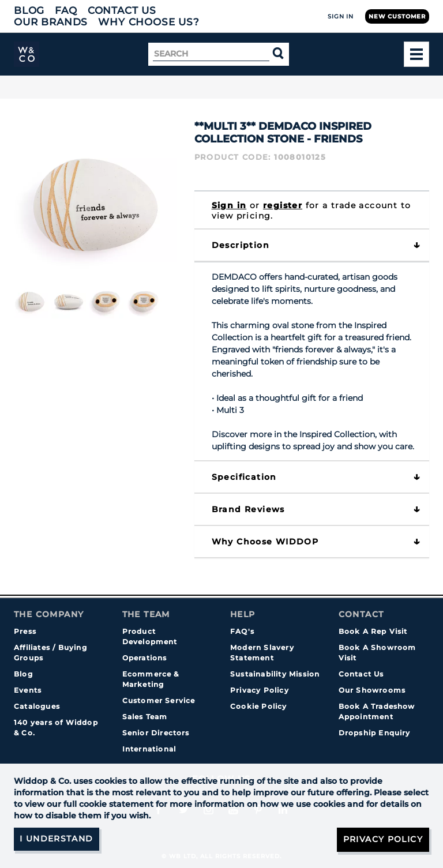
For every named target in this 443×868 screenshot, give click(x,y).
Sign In (341, 16)
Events (28, 690)
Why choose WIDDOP (265, 542)
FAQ (66, 10)
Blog (29, 10)
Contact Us (122, 10)
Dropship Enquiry (375, 733)
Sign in (229, 205)
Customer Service (159, 700)
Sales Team (145, 717)
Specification (244, 477)
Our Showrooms (372, 690)
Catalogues (37, 706)
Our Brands (51, 22)
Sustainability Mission (275, 674)
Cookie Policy (259, 706)
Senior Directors (156, 733)
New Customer (397, 16)
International (149, 749)
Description (241, 245)
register (283, 205)
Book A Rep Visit (373, 631)
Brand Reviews (248, 509)
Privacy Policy (260, 690)
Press (25, 631)
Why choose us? (149, 22)
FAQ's (242, 631)
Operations (145, 658)
